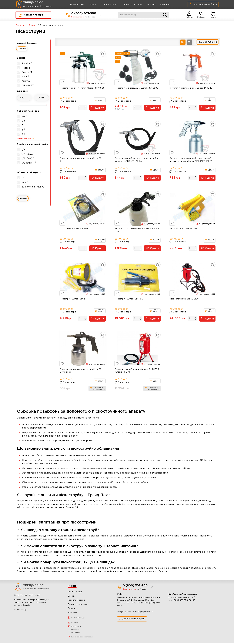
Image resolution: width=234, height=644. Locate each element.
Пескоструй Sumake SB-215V (184, 299)
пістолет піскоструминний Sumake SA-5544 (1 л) (137, 231)
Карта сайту (20, 611)
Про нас (148, 4)
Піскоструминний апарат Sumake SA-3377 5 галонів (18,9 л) (137, 371)
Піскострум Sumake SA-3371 (74, 229)
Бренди (89, 4)
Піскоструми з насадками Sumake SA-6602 (136, 88)
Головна (20, 25)
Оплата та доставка (129, 4)
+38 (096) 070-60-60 (184, 601)
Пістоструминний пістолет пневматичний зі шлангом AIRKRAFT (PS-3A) (136, 160)
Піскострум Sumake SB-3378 (129, 299)
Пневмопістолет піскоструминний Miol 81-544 (81, 160)
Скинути (22, 49)
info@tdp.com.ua (126, 612)
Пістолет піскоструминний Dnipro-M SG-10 (191, 88)
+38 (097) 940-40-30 (132, 604)
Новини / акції (74, 4)
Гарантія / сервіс (106, 4)
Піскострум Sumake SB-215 (73, 299)
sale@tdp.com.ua (144, 612)
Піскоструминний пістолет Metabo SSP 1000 (82, 88)
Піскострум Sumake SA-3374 (184, 229)
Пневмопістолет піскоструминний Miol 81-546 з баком (81, 371)
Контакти (161, 4)
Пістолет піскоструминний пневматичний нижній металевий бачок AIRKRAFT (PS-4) (191, 160)
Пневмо (32, 25)
